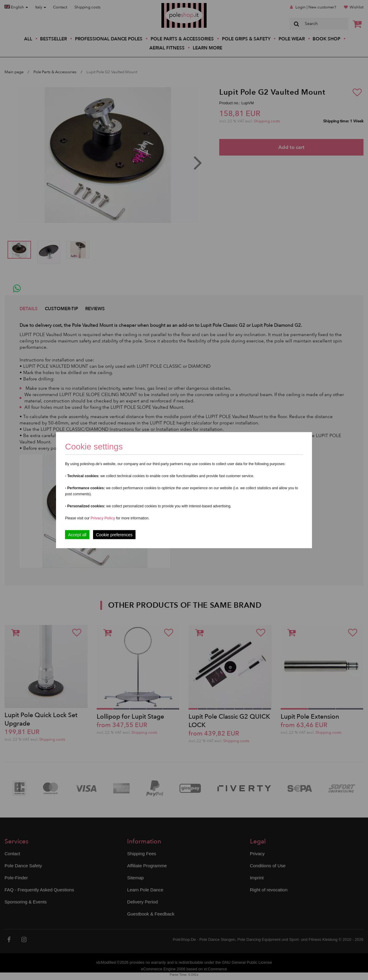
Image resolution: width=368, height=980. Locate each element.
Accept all (77, 534)
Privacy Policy (103, 518)
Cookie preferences (114, 534)
